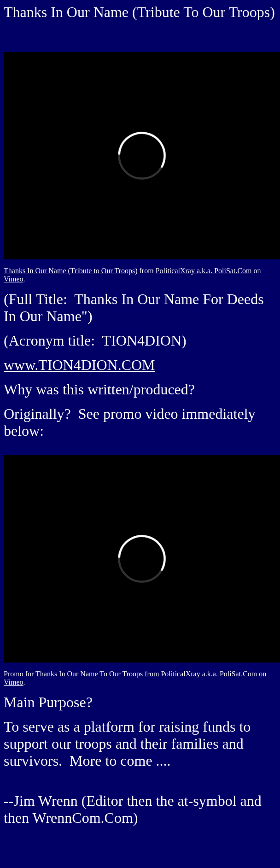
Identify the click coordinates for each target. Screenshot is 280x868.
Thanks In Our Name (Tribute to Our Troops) (71, 271)
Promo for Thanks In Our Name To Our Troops (73, 674)
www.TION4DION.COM (79, 365)
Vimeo (14, 279)
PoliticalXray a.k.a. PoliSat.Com (204, 271)
